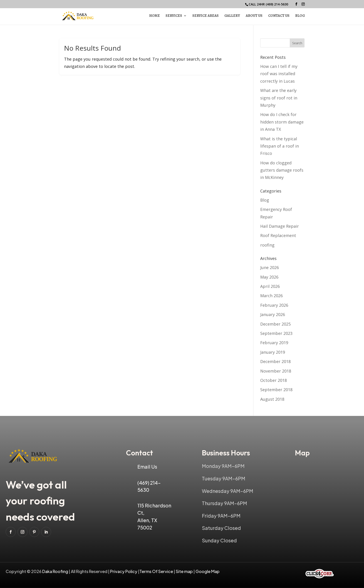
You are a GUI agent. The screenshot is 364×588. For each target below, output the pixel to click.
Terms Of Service (157, 571)
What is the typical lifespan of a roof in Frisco (280, 146)
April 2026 (270, 286)
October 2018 (274, 380)
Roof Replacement (278, 235)
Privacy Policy (124, 571)
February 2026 (274, 305)
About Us (254, 16)
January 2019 (273, 352)
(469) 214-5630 (277, 4)
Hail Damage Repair (280, 226)
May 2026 (269, 277)
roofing (267, 245)
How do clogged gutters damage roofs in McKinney (282, 170)
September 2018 (276, 390)
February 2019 (274, 343)
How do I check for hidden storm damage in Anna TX (282, 122)
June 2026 (270, 267)
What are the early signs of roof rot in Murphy (279, 98)
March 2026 (271, 296)
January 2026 (273, 314)
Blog (300, 16)
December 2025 (275, 324)
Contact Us (279, 16)
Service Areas (206, 16)
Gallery (232, 16)
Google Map (208, 571)
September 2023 (276, 333)
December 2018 (275, 361)
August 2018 (272, 399)
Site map (184, 571)
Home (155, 16)
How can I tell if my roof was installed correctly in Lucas (279, 74)
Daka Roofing (56, 571)
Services (174, 16)
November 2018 (276, 371)
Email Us (147, 467)
